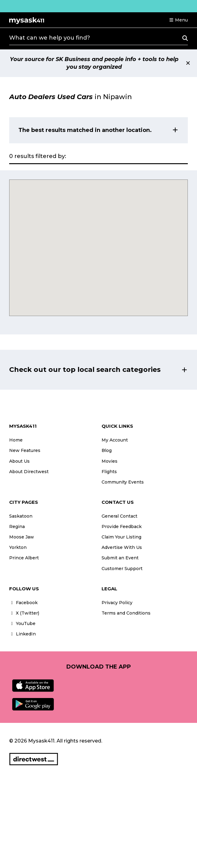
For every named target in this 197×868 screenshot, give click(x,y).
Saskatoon (21, 516)
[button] (178, 20)
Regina (17, 527)
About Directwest (29, 472)
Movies (110, 461)
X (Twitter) (24, 613)
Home (16, 440)
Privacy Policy (117, 603)
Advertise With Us (122, 547)
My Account (115, 440)
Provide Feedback (122, 527)
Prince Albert (24, 558)
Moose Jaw (22, 537)
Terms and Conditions (126, 613)
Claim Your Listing (121, 537)
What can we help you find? (50, 38)
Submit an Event (120, 558)
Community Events (123, 482)
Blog (107, 450)
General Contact (119, 516)
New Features (25, 450)
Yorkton (18, 547)
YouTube (22, 623)
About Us (19, 461)
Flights (109, 472)
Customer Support (122, 569)
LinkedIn (22, 634)
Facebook (23, 603)
